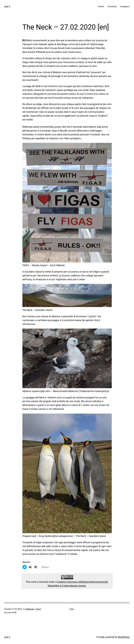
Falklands (30, 609)
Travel (38, 609)
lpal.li (7, 6)
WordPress (124, 637)
